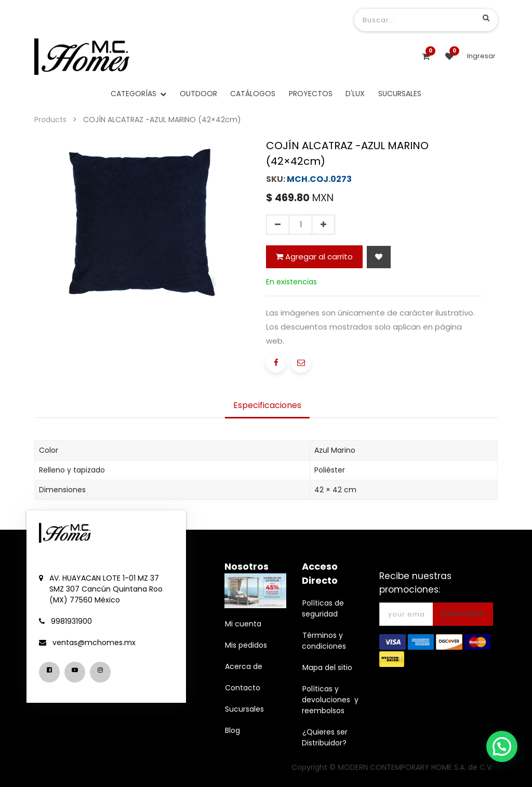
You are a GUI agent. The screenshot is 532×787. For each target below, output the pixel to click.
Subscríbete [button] (463, 613)
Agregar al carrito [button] (314, 257)
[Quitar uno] (278, 225)
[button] (379, 257)
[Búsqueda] (486, 18)
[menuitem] (198, 94)
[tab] (267, 406)
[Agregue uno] (323, 225)
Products (50, 120)
